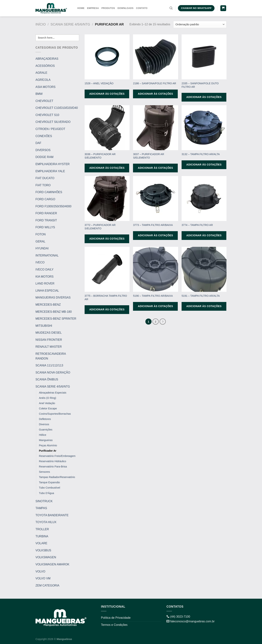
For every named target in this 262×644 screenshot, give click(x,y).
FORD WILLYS (45, 227)
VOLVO (40, 571)
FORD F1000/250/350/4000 (53, 206)
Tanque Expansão (49, 482)
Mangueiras (46, 440)
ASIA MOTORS (45, 87)
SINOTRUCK (44, 501)
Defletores (45, 419)
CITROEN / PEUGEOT (50, 129)
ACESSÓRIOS (45, 66)
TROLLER (42, 529)
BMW (39, 94)
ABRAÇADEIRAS (47, 59)
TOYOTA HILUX (46, 522)
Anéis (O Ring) (47, 398)
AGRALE (41, 73)
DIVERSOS (43, 150)
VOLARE (41, 543)
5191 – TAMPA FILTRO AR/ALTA (201, 296)
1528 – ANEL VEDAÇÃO (99, 83)
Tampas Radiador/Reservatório (57, 477)
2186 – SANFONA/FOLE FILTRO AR (154, 83)
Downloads (126, 8)
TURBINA (42, 536)
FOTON (41, 234)
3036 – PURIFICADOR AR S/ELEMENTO (100, 156)
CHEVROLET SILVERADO (53, 122)
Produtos (108, 8)
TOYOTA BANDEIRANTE (52, 515)
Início (41, 24)
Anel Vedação (47, 403)
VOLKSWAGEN (46, 557)
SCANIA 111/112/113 (49, 365)
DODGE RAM (44, 157)
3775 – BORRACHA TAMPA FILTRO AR (106, 298)
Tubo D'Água (46, 493)
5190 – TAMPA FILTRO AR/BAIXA (153, 296)
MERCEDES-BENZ (48, 305)
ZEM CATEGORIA (47, 585)
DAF (38, 143)
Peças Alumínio (48, 445)
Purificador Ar (48, 451)
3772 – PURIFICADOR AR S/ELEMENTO (100, 227)
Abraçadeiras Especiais (53, 393)
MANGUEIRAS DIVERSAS (53, 298)
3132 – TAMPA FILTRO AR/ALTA (201, 154)
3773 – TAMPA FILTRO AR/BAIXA (153, 225)
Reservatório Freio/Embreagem (57, 456)
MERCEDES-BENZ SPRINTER (56, 319)
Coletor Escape (48, 408)
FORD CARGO (45, 199)
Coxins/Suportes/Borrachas (55, 414)
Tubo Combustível (49, 488)
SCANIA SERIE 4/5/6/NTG (70, 24)
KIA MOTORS (44, 276)
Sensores (44, 472)
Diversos (44, 424)
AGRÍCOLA (43, 80)
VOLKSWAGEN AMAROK (52, 564)
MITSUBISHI (44, 326)
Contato (142, 8)
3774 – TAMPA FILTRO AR (197, 225)
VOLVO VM (43, 578)
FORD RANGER (46, 213)
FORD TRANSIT (46, 220)
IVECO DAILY (44, 269)
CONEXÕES (44, 136)
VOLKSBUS (43, 550)
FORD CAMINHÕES (49, 192)
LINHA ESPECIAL (47, 291)
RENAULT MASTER (49, 347)
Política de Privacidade (116, 618)
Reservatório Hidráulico (53, 461)
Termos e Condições (114, 625)
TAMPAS (41, 508)
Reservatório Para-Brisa (53, 467)
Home (81, 8)
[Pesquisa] (171, 8)
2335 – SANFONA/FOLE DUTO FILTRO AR (200, 85)
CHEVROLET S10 (47, 115)
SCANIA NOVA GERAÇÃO (53, 373)
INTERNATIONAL (47, 255)
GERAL (40, 241)
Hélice (43, 435)
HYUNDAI (42, 248)
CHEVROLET (44, 101)
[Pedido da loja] (200, 24)
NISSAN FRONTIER (49, 340)
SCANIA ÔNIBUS (47, 379)
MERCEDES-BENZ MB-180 (54, 312)
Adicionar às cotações (107, 94)
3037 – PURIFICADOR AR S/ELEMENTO (148, 156)
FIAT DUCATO (45, 178)
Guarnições (46, 430)
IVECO (40, 262)
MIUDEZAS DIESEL (49, 333)
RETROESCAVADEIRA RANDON (51, 356)
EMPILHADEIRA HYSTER (53, 164)
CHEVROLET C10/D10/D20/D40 (57, 108)
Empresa (93, 8)
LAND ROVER (45, 284)
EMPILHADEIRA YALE (50, 171)
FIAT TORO (43, 185)
